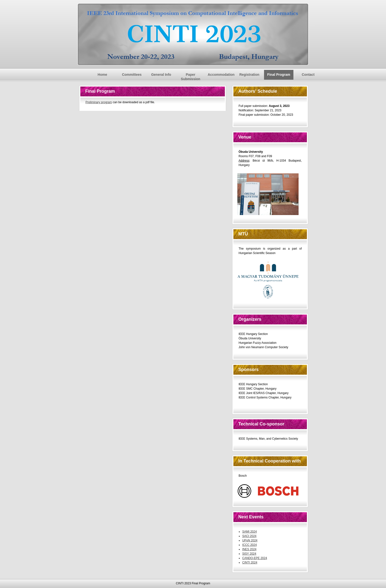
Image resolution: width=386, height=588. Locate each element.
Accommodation (221, 75)
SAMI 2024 (249, 532)
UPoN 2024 (250, 540)
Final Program (279, 75)
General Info (161, 75)
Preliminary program (99, 102)
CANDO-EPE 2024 (255, 558)
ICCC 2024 (249, 545)
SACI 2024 (249, 536)
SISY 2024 (249, 554)
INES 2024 (249, 549)
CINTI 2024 (250, 562)
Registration (249, 75)
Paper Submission (190, 77)
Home (103, 75)
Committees (132, 75)
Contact (308, 75)
